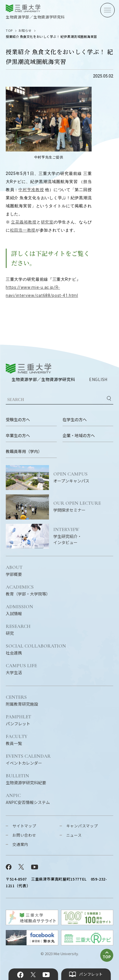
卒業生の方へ (18, 435)
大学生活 (21, 669)
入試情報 (19, 610)
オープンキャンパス (83, 478)
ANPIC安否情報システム (28, 799)
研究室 (47, 222)
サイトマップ (24, 826)
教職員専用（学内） (24, 451)
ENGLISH (98, 379)
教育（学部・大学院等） (28, 591)
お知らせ (25, 30)
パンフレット (18, 720)
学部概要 (14, 571)
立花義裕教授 (24, 222)
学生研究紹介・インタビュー (83, 536)
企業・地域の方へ (79, 435)
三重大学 (29, 368)
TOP (9, 30)
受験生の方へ (18, 419)
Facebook (20, 975)
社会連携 (36, 650)
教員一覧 (17, 740)
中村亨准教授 (31, 190)
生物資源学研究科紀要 (26, 779)
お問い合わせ (24, 835)
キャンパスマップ (82, 826)
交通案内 (20, 844)
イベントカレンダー (28, 760)
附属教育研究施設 (22, 701)
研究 (18, 630)
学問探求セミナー (83, 507)
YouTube (46, 975)
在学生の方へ (75, 419)
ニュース (74, 835)
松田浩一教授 (23, 230)
